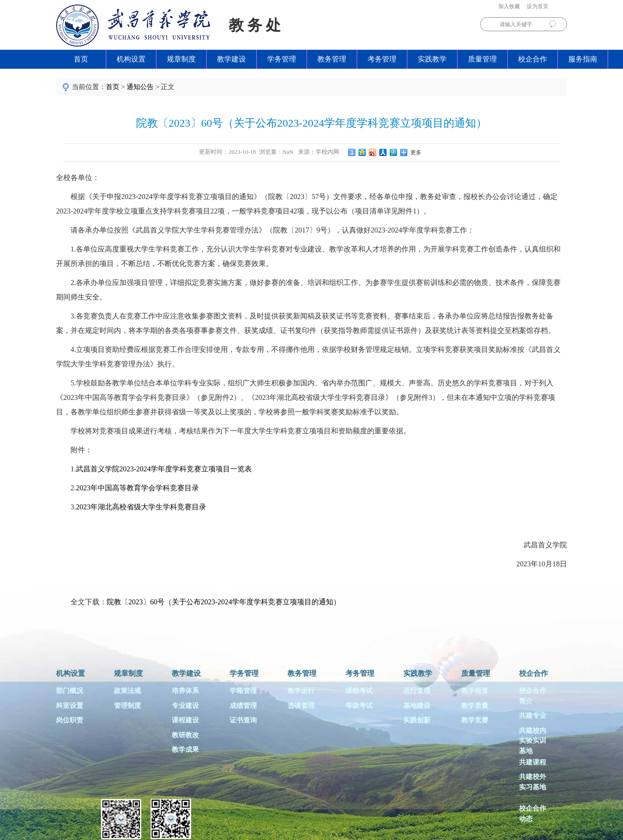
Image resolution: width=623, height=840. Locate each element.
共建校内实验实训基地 (533, 740)
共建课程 (533, 762)
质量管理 (482, 59)
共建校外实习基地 (533, 782)
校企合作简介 (533, 696)
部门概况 (70, 691)
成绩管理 (243, 706)
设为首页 (538, 6)
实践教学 (432, 59)
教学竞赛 (475, 720)
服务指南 (583, 59)
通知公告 (140, 87)
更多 (415, 152)
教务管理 (332, 59)
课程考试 (359, 691)
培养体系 (185, 691)
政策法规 (127, 691)
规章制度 (181, 59)
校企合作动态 (533, 814)
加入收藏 (509, 6)
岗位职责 (70, 720)
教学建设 (231, 59)
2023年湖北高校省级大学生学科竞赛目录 (141, 507)
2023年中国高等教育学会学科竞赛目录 (137, 488)
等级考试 (359, 706)
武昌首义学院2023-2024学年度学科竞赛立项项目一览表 (164, 469)
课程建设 (185, 720)
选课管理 (301, 706)
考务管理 (382, 59)
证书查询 (243, 720)
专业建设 (185, 706)
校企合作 (533, 59)
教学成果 (185, 750)
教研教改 (185, 735)
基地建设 (417, 706)
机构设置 (131, 59)
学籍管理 (243, 691)
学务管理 (282, 59)
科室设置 (70, 706)
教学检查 (475, 691)
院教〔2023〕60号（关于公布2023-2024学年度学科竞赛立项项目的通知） (224, 602)
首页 (81, 59)
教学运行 (301, 691)
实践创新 (417, 720)
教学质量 (475, 706)
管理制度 (127, 706)
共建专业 (533, 716)
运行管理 (417, 691)
